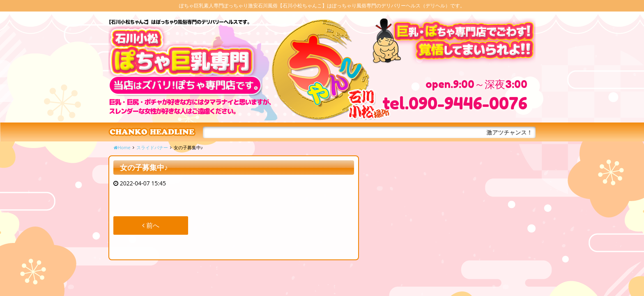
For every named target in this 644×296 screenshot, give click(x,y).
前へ (151, 225)
